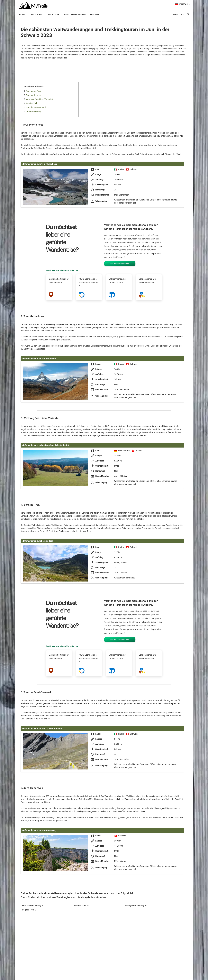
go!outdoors (111, 15)
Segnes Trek (28, 910)
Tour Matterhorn (34, 95)
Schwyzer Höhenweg (135, 906)
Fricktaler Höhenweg (32, 906)
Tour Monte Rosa (34, 91)
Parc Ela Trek (80, 906)
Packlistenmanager (75, 15)
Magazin (95, 15)
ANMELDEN (178, 15)
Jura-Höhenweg (33, 111)
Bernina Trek (32, 103)
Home (22, 15)
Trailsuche (36, 15)
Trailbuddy (53, 15)
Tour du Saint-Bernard (36, 107)
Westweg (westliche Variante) (39, 99)
